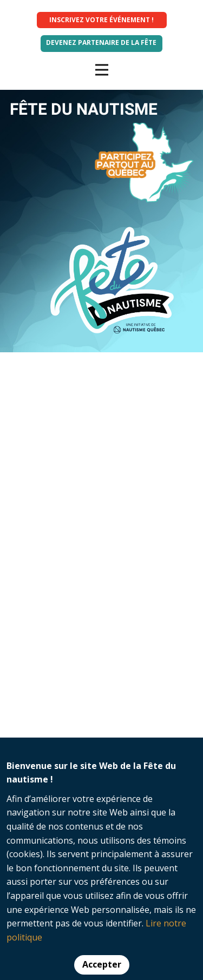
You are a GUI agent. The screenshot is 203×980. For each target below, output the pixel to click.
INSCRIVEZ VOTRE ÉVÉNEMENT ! (101, 20)
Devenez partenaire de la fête (101, 42)
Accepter (102, 964)
